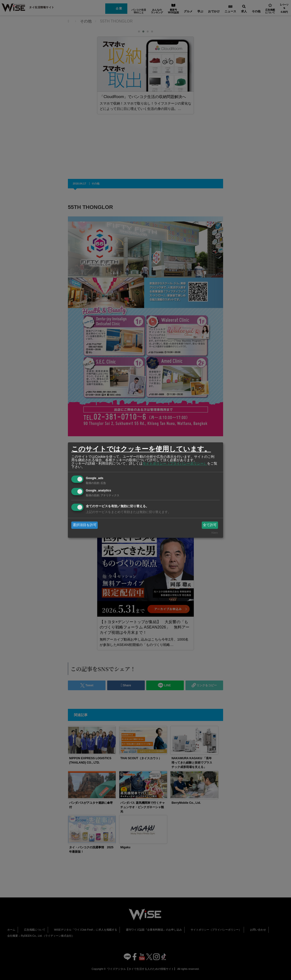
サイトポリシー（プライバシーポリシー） (175, 463)
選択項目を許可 (85, 525)
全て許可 (210, 525)
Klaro (215, 533)
